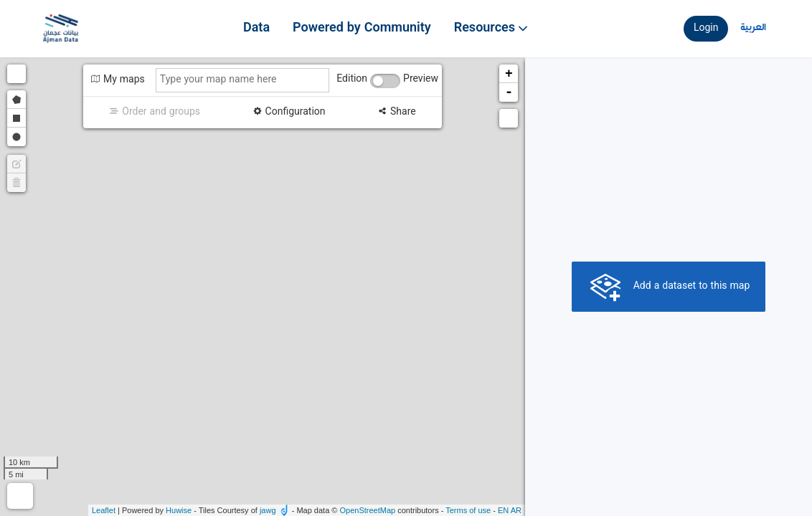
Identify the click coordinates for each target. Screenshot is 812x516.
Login (706, 29)
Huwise (179, 510)
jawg (268, 510)
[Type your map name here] (242, 80)
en (503, 510)
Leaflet (104, 510)
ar (516, 510)
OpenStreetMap (367, 510)
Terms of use (468, 510)
